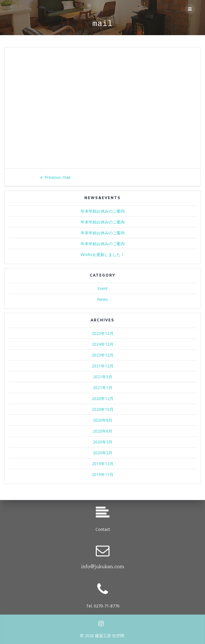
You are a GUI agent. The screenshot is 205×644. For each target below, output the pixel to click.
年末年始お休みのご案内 (103, 211)
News (103, 299)
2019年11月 (103, 474)
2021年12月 (103, 366)
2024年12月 (103, 344)
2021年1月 (103, 388)
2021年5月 (103, 377)
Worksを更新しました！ (103, 254)
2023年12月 (103, 355)
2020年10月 (103, 409)
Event (103, 288)
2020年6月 (103, 431)
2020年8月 (103, 420)
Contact (103, 529)
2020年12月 (103, 398)
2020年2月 (103, 453)
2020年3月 (103, 442)
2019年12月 (103, 464)
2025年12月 (103, 333)
